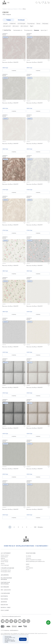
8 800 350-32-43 (9, 546)
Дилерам (4, 602)
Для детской (7, 26)
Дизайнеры (5, 575)
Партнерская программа (5, 583)
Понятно (23, 639)
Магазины (4, 599)
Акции (28, 570)
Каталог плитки (5, 555)
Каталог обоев (4, 562)
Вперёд (41, 527)
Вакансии (4, 605)
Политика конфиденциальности (11, 616)
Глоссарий (5, 610)
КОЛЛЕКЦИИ (21, 24)
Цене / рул (44, 30)
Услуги (28, 556)
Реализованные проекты (6, 579)
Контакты (4, 596)
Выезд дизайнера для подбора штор (35, 561)
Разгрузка (28, 558)
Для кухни (16, 26)
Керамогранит (4, 557)
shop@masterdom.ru (25, 546)
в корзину (14, 71)
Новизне (37, 30)
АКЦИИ (5, 24)
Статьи (28, 566)
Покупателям (31, 553)
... (31, 527)
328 (35, 527)
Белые (38, 24)
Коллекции (21, 20)
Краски (3, 564)
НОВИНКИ (13, 24)
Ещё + (32, 26)
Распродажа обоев (6, 572)
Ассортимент (6, 553)
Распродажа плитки (6, 570)
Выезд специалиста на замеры (34, 560)
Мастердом (7, 630)
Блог (28, 564)
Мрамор (3, 558)
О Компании (5, 593)
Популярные (31, 24)
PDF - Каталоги (6, 590)
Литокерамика (4, 560)
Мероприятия (29, 568)
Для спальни (24, 26)
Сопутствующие (5, 565)
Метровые (45, 24)
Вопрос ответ (6, 608)
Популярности (28, 30)
